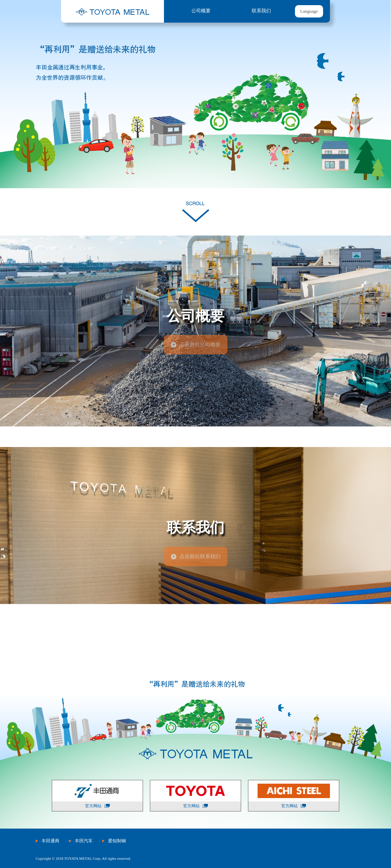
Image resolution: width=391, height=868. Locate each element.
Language (309, 11)
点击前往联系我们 (200, 556)
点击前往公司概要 (200, 345)
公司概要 (201, 11)
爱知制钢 (117, 841)
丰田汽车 (84, 841)
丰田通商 (50, 841)
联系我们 (261, 11)
